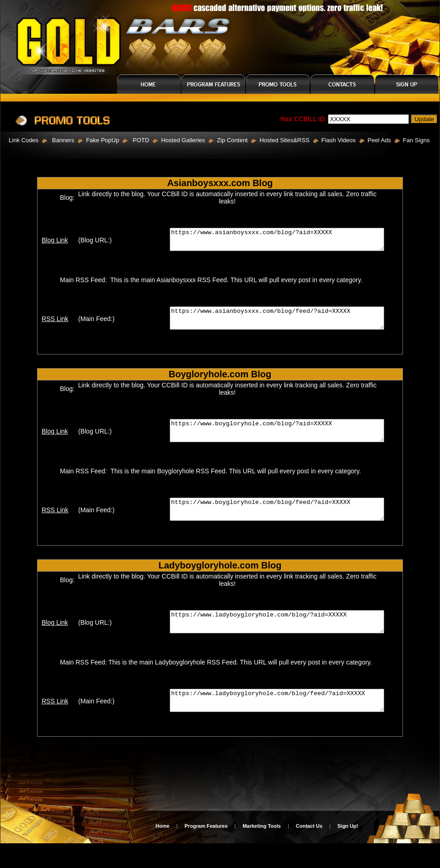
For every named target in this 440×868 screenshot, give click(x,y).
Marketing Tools (262, 851)
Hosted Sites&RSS (284, 140)
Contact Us (309, 851)
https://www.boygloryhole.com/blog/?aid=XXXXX (282, 441)
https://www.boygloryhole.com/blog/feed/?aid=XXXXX (282, 524)
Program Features (206, 851)
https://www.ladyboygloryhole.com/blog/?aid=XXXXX (282, 640)
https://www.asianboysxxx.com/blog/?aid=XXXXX (282, 241)
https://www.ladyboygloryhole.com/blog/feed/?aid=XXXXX (282, 723)
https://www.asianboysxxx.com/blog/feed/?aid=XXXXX (282, 324)
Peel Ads (379, 140)
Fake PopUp (102, 140)
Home (163, 851)
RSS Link (51, 325)
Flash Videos (339, 140)
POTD (141, 140)
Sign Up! (348, 851)
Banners (63, 140)
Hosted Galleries (183, 140)
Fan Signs (416, 140)
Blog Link (51, 242)
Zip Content (232, 140)
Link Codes (19, 140)
